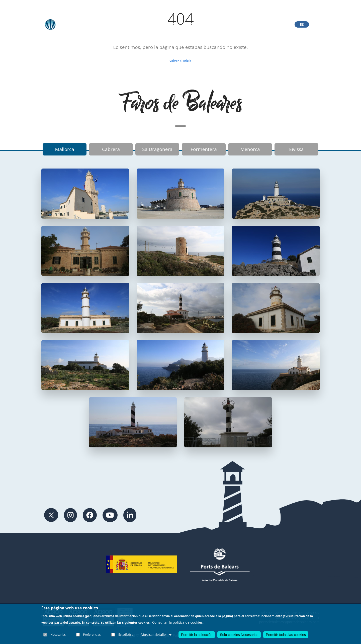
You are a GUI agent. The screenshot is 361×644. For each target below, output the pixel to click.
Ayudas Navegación (246, 25)
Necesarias (58, 635)
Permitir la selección (197, 635)
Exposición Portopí (202, 25)
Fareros (169, 25)
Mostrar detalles (156, 635)
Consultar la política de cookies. (178, 622)
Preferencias (92, 635)
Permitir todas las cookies (286, 635)
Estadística (126, 635)
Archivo (128, 25)
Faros (148, 25)
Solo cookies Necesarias (239, 635)
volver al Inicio (180, 61)
